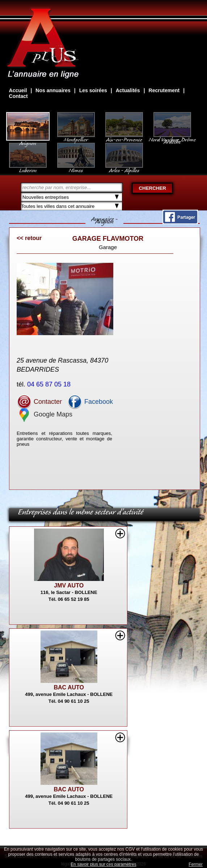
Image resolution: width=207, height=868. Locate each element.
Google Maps (45, 414)
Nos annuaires (53, 90)
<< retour (29, 238)
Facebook (90, 402)
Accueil (18, 90)
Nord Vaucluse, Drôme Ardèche (172, 137)
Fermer (196, 864)
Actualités (128, 90)
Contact (18, 96)
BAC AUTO (69, 687)
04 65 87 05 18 (50, 384)
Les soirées (93, 90)
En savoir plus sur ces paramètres (103, 864)
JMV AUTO (69, 585)
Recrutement (164, 90)
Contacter (39, 402)
